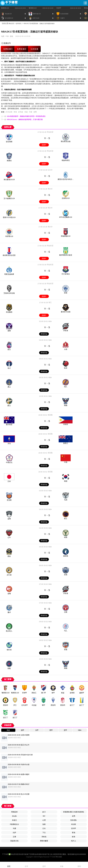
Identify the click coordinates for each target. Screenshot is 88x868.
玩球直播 (34, 49)
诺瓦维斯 (9, 142)
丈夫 (44, 828)
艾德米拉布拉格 (9, 293)
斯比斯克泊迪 (66, 141)
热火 (9, 349)
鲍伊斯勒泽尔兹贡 (66, 255)
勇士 (9, 387)
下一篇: (22, 119)
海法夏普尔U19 (9, 179)
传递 (26, 112)
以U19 (50, 170)
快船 (9, 668)
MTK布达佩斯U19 (66, 217)
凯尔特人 (9, 631)
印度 (31, 112)
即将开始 (44, 334)
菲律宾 (66, 424)
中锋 (7, 36)
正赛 (14, 837)
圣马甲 (74, 828)
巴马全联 (9, 112)
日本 (9, 481)
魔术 (9, 612)
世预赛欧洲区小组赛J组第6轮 (74, 812)
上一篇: (23, 116)
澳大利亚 (9, 425)
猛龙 (66, 368)
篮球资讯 (19, 24)
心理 (44, 820)
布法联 (74, 824)
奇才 (9, 368)
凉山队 (14, 816)
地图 (3, 36)
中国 (66, 462)
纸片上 (74, 841)
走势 (74, 816)
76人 (66, 631)
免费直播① (8, 49)
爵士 (9, 406)
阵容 (15, 112)
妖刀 (44, 812)
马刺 (66, 500)
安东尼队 (74, 820)
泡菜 (44, 824)
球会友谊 (50, 132)
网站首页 (11, 24)
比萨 (14, 833)
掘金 (9, 556)
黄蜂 (9, 331)
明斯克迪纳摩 (9, 274)
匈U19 (50, 189)
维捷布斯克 (66, 160)
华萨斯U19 (9, 236)
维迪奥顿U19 (66, 236)
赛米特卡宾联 (66, 312)
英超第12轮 (14, 841)
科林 (66, 293)
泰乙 (50, 302)
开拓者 (66, 331)
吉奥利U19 (66, 198)
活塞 (66, 612)
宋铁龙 (44, 837)
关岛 (9, 443)
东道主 (14, 820)
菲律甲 (59, 8)
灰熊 (66, 575)
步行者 (9, 575)
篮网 (9, 519)
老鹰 (35, 112)
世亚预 (50, 415)
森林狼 (66, 556)
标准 (74, 837)
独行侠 (9, 650)
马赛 (14, 828)
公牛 (9, 537)
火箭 (66, 349)
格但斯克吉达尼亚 (9, 255)
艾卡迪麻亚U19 (9, 198)
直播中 (44, 145)
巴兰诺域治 (66, 274)
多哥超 (21, 112)
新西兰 (66, 443)
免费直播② (22, 49)
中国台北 (9, 462)
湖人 (66, 387)
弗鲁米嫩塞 (44, 841)
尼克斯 (9, 500)
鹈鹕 (66, 405)
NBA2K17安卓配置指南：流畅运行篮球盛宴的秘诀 (39, 24)
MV (44, 816)
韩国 (66, 481)
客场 (74, 833)
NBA (50, 321)
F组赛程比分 (14, 824)
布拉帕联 (9, 312)
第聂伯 (9, 161)
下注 (44, 833)
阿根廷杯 (14, 812)
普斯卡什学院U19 (9, 217)
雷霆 (66, 649)
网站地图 (59, 857)
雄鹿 (66, 537)
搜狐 (11, 36)
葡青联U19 (5, 8)
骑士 (66, 519)
